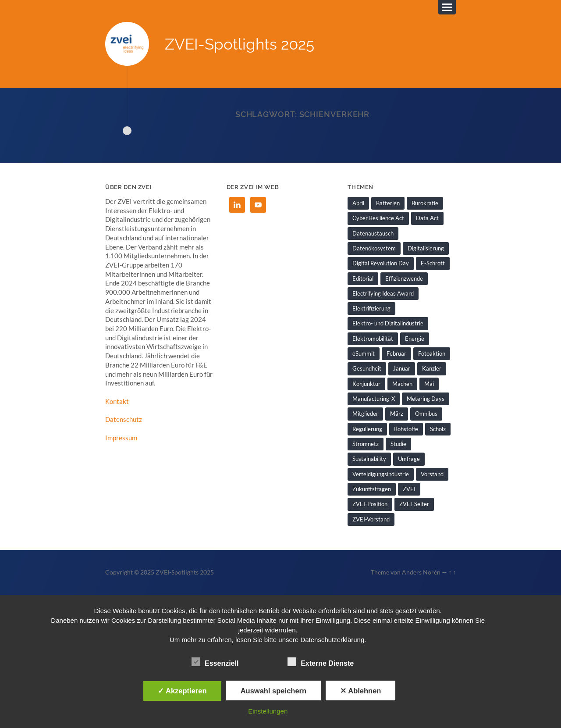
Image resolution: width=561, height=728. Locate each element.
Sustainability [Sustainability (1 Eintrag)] (369, 459)
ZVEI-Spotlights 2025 (240, 44)
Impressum (121, 438)
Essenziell (215, 662)
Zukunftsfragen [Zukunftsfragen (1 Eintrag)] (372, 489)
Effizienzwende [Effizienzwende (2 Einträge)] (404, 278)
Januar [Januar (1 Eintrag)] (402, 368)
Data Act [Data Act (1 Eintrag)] (427, 218)
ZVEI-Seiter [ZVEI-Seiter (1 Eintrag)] (414, 504)
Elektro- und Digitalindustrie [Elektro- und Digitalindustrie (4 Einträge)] (388, 323)
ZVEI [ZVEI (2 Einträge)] (409, 489)
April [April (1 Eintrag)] (358, 203)
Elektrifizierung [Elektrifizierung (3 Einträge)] (371, 308)
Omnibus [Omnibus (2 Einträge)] (426, 414)
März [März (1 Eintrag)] (397, 414)
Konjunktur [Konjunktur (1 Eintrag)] (366, 384)
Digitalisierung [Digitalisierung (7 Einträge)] (426, 248)
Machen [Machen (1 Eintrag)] (402, 384)
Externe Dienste (321, 662)
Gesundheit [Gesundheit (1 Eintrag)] (367, 368)
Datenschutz (124, 419)
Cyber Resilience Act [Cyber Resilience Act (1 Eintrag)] (378, 218)
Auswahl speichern (273, 691)
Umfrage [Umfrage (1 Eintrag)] (409, 459)
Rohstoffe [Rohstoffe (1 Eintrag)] (406, 429)
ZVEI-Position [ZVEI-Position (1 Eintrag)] (370, 504)
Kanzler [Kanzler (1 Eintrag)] (432, 368)
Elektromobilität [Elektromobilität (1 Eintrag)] (373, 339)
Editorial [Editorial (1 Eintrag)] (363, 278)
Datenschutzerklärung (332, 640)
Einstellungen (268, 711)
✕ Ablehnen (360, 691)
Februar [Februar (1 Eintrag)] (396, 353)
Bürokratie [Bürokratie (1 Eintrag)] (425, 203)
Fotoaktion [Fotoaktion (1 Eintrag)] (432, 353)
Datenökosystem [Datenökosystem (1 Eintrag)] (374, 248)
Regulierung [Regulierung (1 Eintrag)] (367, 429)
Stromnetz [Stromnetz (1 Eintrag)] (366, 444)
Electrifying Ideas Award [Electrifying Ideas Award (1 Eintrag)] (383, 293)
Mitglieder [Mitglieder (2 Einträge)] (365, 414)
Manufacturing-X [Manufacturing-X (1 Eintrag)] (374, 399)
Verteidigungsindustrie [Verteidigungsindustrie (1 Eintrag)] (381, 474)
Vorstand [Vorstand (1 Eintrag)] (432, 474)
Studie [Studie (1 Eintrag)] (398, 444)
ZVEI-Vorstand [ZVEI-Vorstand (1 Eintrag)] (371, 519)
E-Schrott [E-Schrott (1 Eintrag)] (433, 263)
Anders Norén (421, 572)
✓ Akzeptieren (182, 691)
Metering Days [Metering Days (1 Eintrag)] (426, 399)
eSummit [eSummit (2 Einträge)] (364, 353)
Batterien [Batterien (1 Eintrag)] (388, 203)
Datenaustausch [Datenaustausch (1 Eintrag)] (373, 233)
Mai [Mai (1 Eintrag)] (429, 384)
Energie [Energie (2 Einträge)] (415, 339)
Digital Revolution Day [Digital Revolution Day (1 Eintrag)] (381, 263)
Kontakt (117, 401)
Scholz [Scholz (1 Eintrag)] (438, 429)
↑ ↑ (452, 572)
